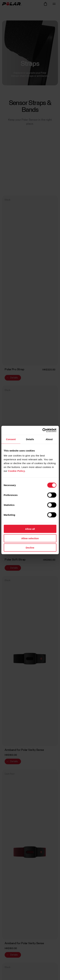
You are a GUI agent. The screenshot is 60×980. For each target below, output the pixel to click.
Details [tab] (30, 439)
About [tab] (49, 439)
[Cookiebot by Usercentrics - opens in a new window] (43, 430)
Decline (30, 548)
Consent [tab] (11, 439)
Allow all (30, 529)
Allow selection (30, 538)
